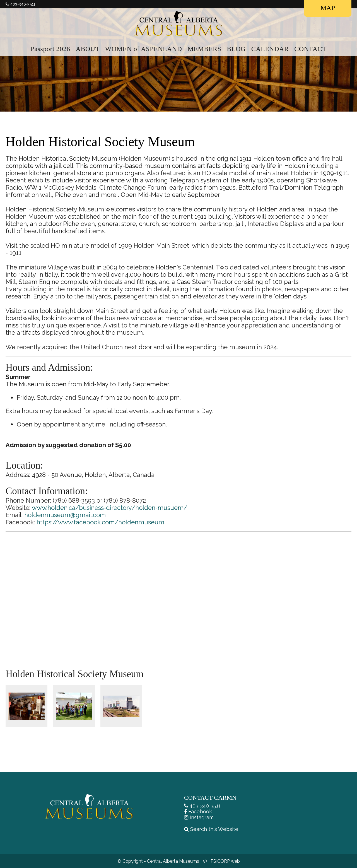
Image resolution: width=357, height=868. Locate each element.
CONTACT (310, 49)
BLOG (236, 49)
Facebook (200, 812)
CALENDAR (270, 49)
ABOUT (88, 49)
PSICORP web (225, 861)
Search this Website (214, 829)
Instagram (202, 817)
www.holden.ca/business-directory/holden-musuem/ (109, 508)
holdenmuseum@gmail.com (65, 515)
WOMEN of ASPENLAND (144, 49)
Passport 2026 (50, 49)
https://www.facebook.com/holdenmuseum (100, 522)
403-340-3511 (205, 806)
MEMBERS (204, 49)
